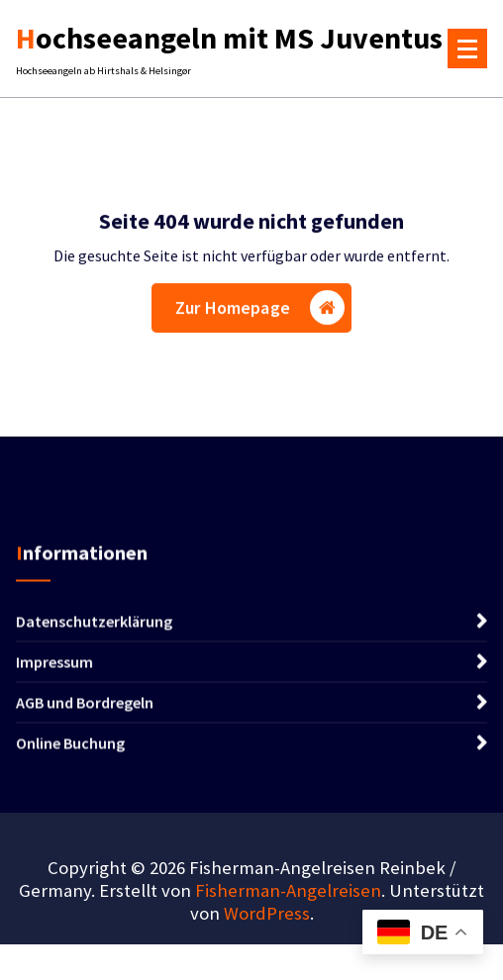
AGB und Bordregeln (85, 706)
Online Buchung (70, 746)
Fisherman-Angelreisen (288, 890)
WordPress (267, 913)
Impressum (54, 665)
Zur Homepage (260, 309)
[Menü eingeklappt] (467, 49)
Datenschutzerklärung (94, 625)
